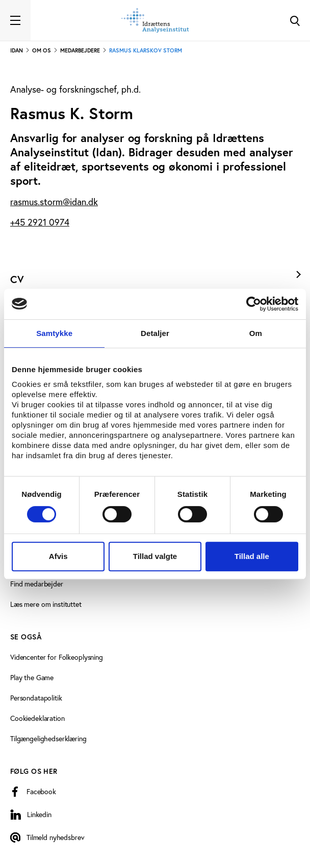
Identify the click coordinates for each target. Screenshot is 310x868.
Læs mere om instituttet (46, 604)
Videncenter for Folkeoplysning (57, 657)
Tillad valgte (155, 556)
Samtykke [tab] (54, 333)
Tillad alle (252, 556)
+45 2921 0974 (40, 222)
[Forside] (155, 20)
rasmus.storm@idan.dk (54, 202)
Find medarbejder (37, 584)
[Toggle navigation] (15, 20)
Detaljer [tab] (155, 333)
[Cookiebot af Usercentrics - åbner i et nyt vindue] (254, 304)
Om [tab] (256, 333)
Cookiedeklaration (37, 718)
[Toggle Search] (295, 20)
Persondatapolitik (36, 698)
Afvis (58, 556)
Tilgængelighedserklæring (48, 739)
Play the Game (32, 678)
